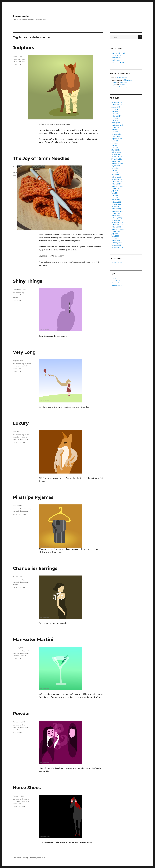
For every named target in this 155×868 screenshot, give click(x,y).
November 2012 (117, 136)
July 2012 (115, 141)
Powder (22, 713)
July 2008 (115, 234)
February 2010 (117, 202)
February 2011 (116, 177)
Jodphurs (24, 48)
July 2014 (115, 121)
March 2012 (116, 150)
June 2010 (115, 193)
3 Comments (17, 175)
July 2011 (115, 168)
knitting (16, 172)
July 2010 (115, 191)
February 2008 (117, 243)
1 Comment (17, 64)
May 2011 (115, 170)
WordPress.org (117, 285)
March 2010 (116, 200)
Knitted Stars (116, 56)
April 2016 (115, 114)
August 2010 (116, 189)
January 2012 (116, 155)
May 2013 (115, 130)
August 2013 (116, 127)
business (16, 509)
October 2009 (116, 209)
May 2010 (115, 195)
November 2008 (117, 225)
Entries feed (116, 281)
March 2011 (115, 175)
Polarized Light (123, 87)
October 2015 (116, 116)
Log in (114, 278)
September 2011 (117, 164)
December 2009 (117, 207)
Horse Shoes (27, 788)
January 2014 (116, 123)
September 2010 (117, 186)
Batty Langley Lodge (119, 53)
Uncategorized (117, 263)
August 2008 (116, 232)
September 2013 (117, 125)
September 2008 (117, 229)
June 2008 (115, 236)
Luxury (21, 423)
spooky (15, 729)
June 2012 (115, 143)
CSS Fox (122, 85)
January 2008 (116, 245)
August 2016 (116, 107)
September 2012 (117, 139)
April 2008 (115, 238)
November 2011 (117, 159)
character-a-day (19, 293)
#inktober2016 (117, 58)
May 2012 (115, 145)
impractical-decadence (21, 170)
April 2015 (115, 118)
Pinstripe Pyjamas (33, 497)
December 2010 (117, 179)
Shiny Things (28, 281)
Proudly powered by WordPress (34, 858)
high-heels (17, 801)
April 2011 (115, 173)
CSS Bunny (123, 82)
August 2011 (116, 166)
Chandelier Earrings (35, 568)
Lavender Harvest (118, 62)
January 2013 (116, 134)
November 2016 (117, 105)
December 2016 (117, 102)
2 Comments (17, 300)
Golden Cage (127, 80)
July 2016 (115, 109)
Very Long (24, 352)
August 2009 (116, 213)
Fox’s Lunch (116, 60)
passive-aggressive (20, 655)
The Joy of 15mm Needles (41, 158)
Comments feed (117, 283)
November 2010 (117, 182)
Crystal (114, 82)
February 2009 (117, 218)
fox (27, 437)
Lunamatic (21, 16)
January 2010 (116, 204)
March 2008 (116, 241)
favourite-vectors (19, 437)
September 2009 (117, 211)
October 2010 (116, 184)
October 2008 (116, 227)
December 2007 (117, 247)
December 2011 (117, 157)
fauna (27, 435)
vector (24, 61)
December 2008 (117, 222)
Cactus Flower (122, 78)
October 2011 (116, 161)
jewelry (15, 297)
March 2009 (116, 216)
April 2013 (115, 132)
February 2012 (117, 152)
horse (15, 59)
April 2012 (115, 148)
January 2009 (116, 220)
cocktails (28, 651)
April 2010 (115, 198)
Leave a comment (19, 442)
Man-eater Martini (33, 639)
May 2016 (115, 112)
